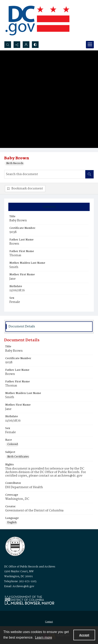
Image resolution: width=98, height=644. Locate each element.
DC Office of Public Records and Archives (30, 567)
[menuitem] (49, 622)
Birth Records (15, 163)
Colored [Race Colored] (13, 444)
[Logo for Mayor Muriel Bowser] (29, 600)
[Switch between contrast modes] (35, 45)
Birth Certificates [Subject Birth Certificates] (18, 457)
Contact (49, 622)
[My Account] (26, 45)
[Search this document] (45, 174)
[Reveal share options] (17, 45)
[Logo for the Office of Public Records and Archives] (15, 546)
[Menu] (90, 45)
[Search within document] (89, 174)
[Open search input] (8, 45)
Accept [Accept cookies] (84, 635)
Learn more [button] (44, 637)
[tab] (49, 207)
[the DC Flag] (38, 21)
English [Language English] (12, 523)
